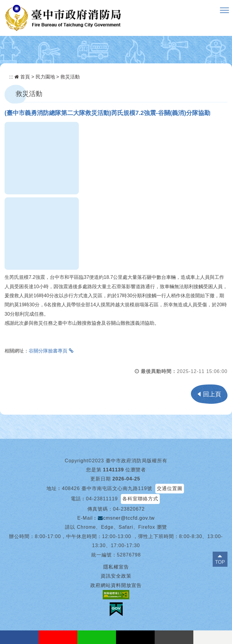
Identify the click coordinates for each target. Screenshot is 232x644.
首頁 (22, 77)
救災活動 (70, 77)
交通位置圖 (170, 488)
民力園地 (45, 77)
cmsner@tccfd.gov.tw (126, 518)
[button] (224, 11)
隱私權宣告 (116, 567)
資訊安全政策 (116, 576)
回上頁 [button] (212, 394)
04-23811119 (102, 499)
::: (11, 77)
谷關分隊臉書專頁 (48, 351)
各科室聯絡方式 (140, 499)
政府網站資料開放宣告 (116, 585)
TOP (220, 562)
